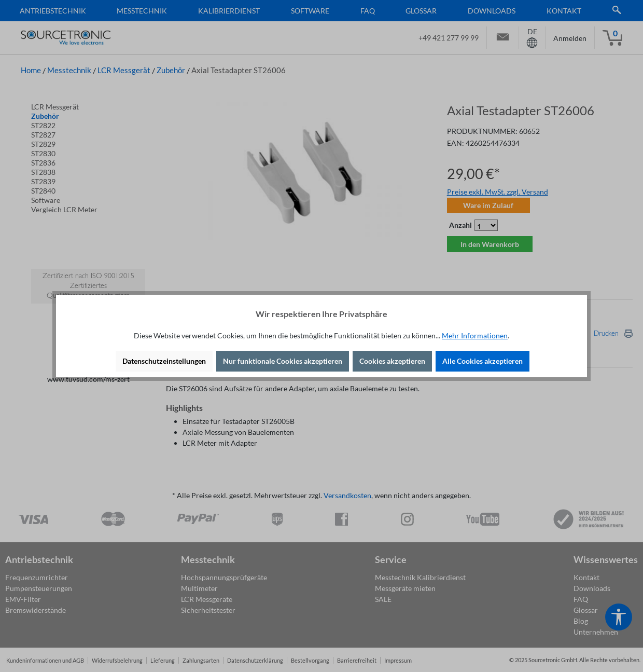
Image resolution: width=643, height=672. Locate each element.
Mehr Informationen (475, 335)
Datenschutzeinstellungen (164, 361)
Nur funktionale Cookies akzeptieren (283, 361)
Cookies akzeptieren (392, 361)
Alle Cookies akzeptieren (483, 361)
